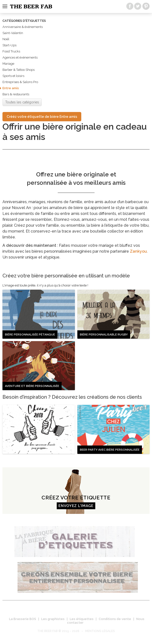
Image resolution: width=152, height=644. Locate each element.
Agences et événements (20, 57)
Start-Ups (9, 45)
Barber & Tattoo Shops (19, 70)
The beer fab (31, 7)
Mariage (8, 64)
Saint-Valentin (13, 33)
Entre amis (11, 88)
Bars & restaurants (16, 94)
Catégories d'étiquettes (24, 21)
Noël (6, 39)
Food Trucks (11, 51)
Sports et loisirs (13, 76)
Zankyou (138, 251)
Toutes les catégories (22, 102)
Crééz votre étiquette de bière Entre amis (42, 117)
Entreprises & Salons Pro (20, 82)
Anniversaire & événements (23, 27)
